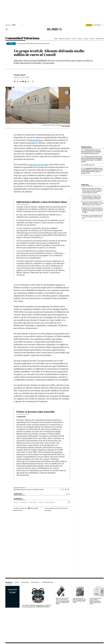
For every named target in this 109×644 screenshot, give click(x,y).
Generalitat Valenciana (65, 39)
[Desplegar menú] (7, 29)
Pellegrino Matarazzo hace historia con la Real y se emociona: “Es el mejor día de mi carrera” (91, 152)
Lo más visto (85, 185)
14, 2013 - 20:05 (24, 77)
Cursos (17, 582)
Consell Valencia (33, 502)
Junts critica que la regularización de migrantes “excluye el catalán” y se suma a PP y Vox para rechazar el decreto (93, 203)
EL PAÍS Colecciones (47, 582)
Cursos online (25, 582)
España (56, 39)
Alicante (74, 39)
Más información (18, 510)
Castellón (80, 39)
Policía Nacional (36, 140)
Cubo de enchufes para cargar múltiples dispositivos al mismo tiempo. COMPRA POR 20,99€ (95, 601)
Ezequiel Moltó (20, 75)
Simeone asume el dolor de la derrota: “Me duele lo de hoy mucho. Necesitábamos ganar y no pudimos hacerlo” (92, 159)
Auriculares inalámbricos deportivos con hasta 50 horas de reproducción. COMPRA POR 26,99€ (37, 606)
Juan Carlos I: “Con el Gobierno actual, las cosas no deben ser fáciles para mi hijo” (92, 217)
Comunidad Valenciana (22, 38)
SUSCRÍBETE (89, 25)
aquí (49, 510)
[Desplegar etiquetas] (69, 502)
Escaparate (9, 582)
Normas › (68, 494)
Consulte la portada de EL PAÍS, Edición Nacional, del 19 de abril (33, 44)
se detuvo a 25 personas (38, 165)
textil (32, 143)
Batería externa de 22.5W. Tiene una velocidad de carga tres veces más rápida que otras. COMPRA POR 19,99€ (63, 601)
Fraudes (40, 502)
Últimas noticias (99, 39)
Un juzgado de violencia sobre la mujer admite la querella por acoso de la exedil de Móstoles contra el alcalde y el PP (92, 171)
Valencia (86, 39)
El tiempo (92, 39)
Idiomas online (35, 582)
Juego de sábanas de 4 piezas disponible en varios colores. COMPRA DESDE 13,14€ (79, 600)
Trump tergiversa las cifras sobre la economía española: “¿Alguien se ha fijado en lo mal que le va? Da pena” (92, 197)
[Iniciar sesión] (98, 25)
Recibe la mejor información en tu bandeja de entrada (30, 490)
